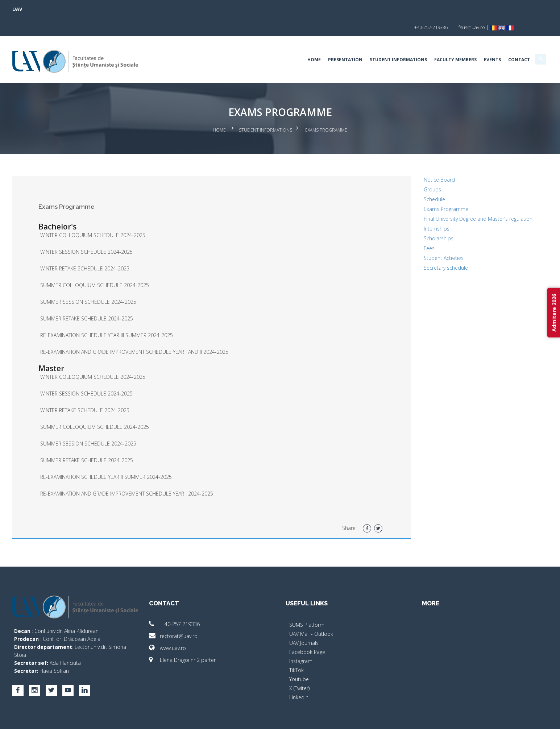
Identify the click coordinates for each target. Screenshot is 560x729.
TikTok (296, 649)
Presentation (290, 42)
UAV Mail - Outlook (311, 613)
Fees (402, 235)
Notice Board (412, 159)
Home (259, 42)
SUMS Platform (307, 604)
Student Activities (416, 245)
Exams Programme (418, 188)
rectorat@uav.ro (201, 615)
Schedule (407, 178)
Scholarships (411, 225)
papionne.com (453, 718)
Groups (405, 168)
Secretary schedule (418, 255)
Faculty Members (400, 42)
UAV (73, 9)
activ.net (484, 718)
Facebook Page (307, 631)
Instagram (301, 640)
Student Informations (343, 42)
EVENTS (437, 42)
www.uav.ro (195, 627)
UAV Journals (304, 622)
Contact (464, 42)
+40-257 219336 (202, 603)
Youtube (299, 658)
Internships (409, 216)
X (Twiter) (299, 667)
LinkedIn (299, 676)
